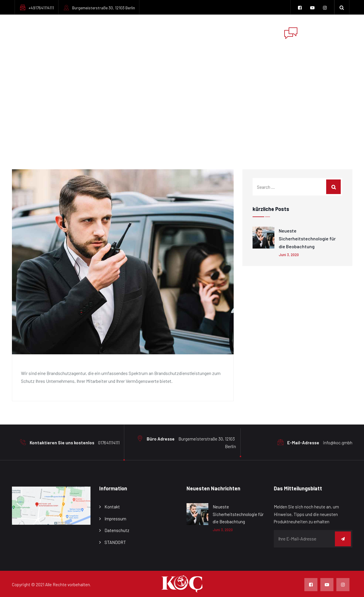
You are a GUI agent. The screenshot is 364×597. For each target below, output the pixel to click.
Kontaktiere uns (254, 32)
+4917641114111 (41, 8)
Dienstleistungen (166, 32)
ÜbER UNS (122, 32)
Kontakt (112, 507)
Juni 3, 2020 (289, 255)
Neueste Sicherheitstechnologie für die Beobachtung (307, 238)
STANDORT (115, 542)
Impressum (211, 32)
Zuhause (91, 32)
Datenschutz (117, 530)
